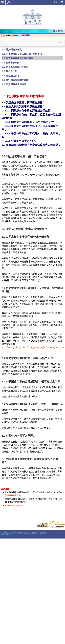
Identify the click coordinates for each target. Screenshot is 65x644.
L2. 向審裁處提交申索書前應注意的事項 (22, 54)
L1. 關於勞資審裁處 (12, 50)
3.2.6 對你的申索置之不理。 (21, 141)
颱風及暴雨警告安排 (14, 506)
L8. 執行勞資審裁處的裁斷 (15, 80)
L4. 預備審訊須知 (11, 63)
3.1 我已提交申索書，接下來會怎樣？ (23, 102)
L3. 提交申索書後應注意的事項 (18, 58)
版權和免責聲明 (25, 533)
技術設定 (37, 533)
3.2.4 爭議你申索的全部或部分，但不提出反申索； (32, 382)
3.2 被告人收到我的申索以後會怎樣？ (23, 106)
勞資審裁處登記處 (13, 495)
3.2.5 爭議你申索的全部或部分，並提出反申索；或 (32, 404)
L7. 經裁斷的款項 (11, 76)
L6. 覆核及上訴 (10, 71)
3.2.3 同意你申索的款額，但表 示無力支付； (30, 122)
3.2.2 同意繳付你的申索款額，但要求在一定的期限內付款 (32, 290)
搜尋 (8, 534)
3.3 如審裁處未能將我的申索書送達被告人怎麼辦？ (31, 145)
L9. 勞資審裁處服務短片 (14, 84)
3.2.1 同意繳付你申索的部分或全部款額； (29, 111)
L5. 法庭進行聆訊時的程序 (15, 67)
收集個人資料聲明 (9, 533)
